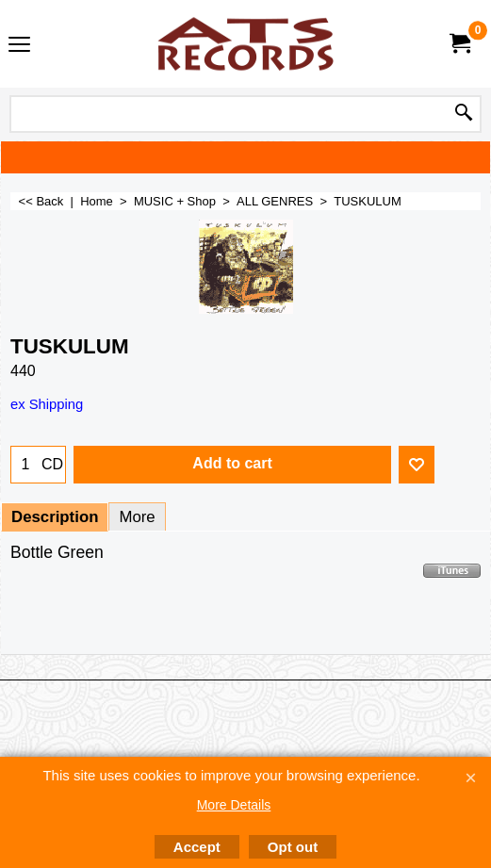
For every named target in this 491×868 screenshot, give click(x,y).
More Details (234, 805)
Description (55, 517)
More (137, 517)
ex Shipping (47, 404)
